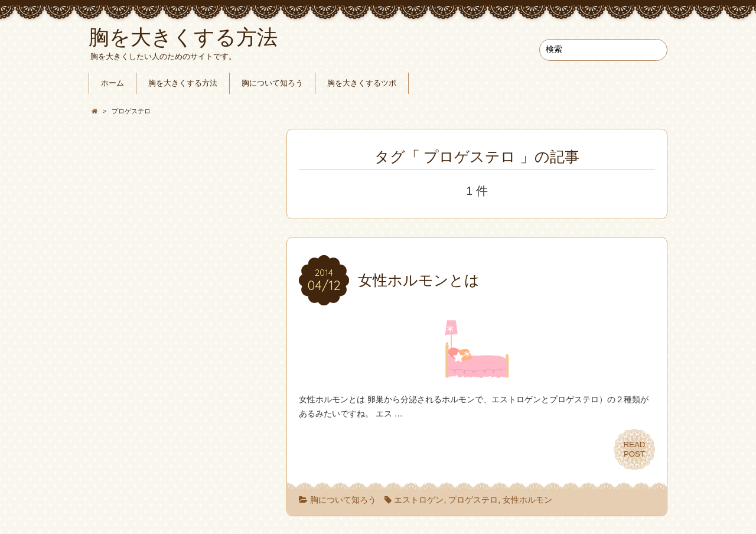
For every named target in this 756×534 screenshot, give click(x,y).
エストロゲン (419, 500)
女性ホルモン (527, 500)
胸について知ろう (272, 83)
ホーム (113, 83)
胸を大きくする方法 (183, 83)
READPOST (635, 449)
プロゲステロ (473, 500)
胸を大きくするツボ (362, 83)
